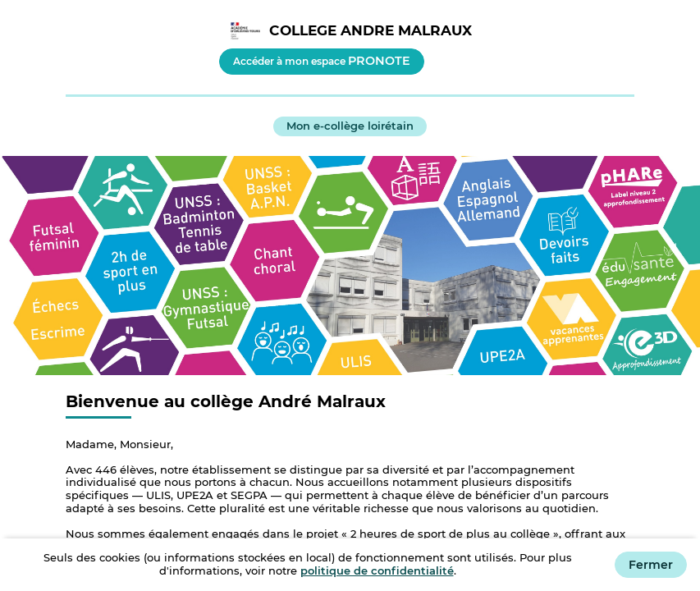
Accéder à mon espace (322, 61)
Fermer (651, 565)
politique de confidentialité (377, 570)
